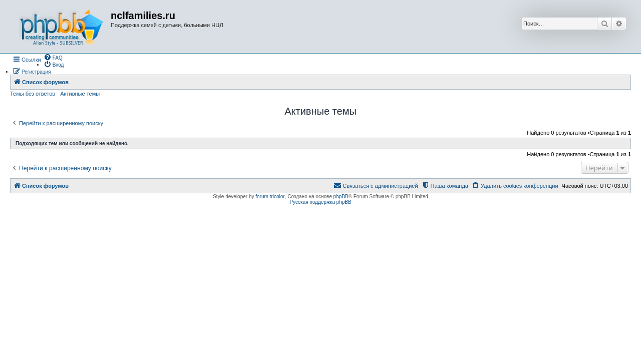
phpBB (341, 197)
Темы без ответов (33, 94)
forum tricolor (270, 197)
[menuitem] (53, 57)
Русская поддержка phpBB (320, 202)
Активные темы (80, 94)
